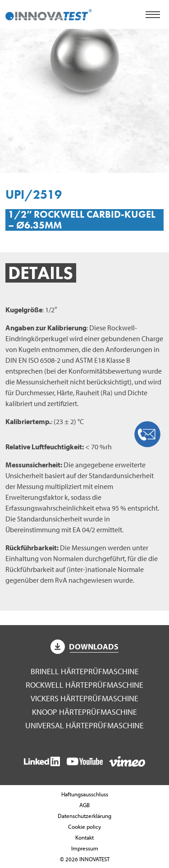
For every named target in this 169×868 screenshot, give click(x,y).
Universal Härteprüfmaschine (84, 725)
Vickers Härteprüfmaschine (84, 698)
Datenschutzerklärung (84, 816)
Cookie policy (84, 827)
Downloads (85, 646)
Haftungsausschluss (85, 794)
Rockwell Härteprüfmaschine (84, 685)
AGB (84, 805)
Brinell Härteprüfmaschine (85, 671)
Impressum (85, 848)
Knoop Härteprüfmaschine (84, 712)
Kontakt (84, 837)
